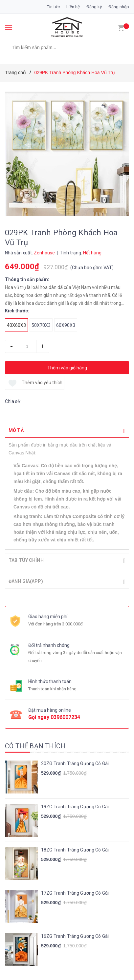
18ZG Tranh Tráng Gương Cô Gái (75, 849)
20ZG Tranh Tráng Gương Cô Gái (75, 763)
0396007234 (65, 717)
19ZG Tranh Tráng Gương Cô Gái (75, 806)
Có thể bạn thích (35, 745)
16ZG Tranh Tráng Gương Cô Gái (75, 936)
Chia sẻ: (13, 401)
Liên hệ (73, 7)
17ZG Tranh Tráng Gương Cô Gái (75, 892)
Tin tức (53, 7)
